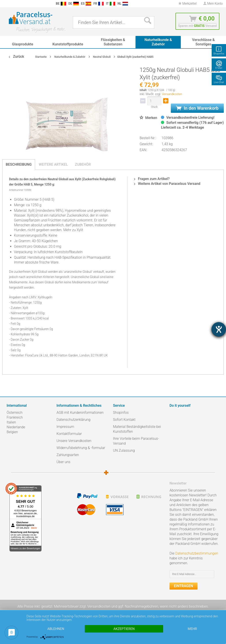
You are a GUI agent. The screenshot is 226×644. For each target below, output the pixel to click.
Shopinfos (121, 413)
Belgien (12, 432)
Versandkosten (172, 94)
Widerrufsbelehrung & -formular (81, 448)
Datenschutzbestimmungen (197, 553)
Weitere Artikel (53, 164)
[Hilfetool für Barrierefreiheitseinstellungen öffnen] (219, 329)
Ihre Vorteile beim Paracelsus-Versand (136, 441)
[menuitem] (4, 4)
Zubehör (83, 164)
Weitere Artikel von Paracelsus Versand (167, 184)
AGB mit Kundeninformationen (80, 413)
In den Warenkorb (197, 108)
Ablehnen (56, 629)
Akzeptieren (124, 629)
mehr (192, 629)
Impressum (65, 427)
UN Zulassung (124, 450)
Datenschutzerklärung (73, 420)
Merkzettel (187, 4)
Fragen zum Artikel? (152, 179)
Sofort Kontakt (124, 420)
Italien (11, 422)
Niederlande (16, 427)
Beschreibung (19, 164)
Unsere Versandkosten (74, 441)
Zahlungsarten (68, 455)
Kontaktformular (69, 434)
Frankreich (15, 417)
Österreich (15, 413)
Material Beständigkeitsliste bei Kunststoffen (137, 429)
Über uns (63, 462)
